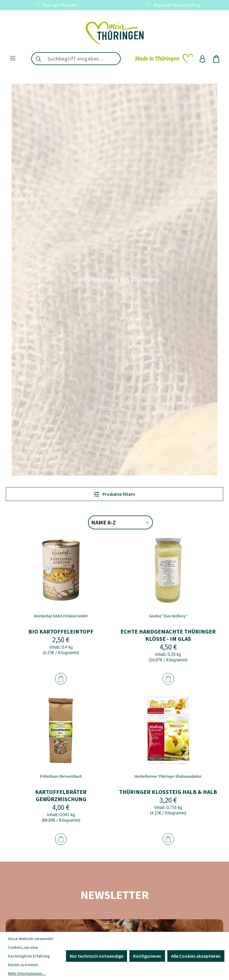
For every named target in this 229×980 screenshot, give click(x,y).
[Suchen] (38, 59)
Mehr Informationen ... (27, 973)
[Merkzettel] (164, 59)
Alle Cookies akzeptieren (196, 956)
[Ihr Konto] (202, 59)
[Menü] (13, 58)
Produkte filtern (115, 494)
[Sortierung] (120, 522)
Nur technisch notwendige (97, 956)
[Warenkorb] (216, 59)
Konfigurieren (147, 956)
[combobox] (83, 59)
